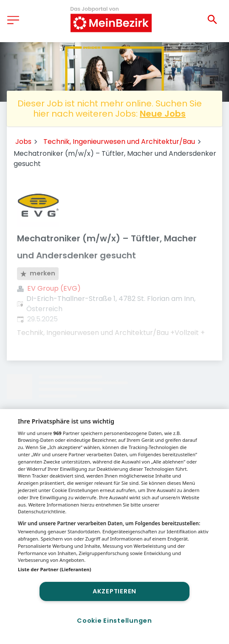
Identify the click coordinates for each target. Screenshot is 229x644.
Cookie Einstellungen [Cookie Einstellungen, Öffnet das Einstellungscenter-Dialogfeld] (114, 621)
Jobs (23, 142)
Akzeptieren (114, 591)
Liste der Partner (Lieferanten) (55, 569)
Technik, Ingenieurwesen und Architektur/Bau (119, 142)
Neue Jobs (163, 114)
